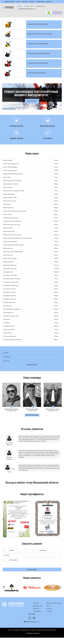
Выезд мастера (38, 606)
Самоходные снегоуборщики (38, 44)
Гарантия (49, 609)
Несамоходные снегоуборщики (39, 53)
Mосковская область (33, 633)
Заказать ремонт (10, 2)
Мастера (25, 2)
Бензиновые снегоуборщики (38, 24)
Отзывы (32, 2)
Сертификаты (37, 611)
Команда (36, 603)
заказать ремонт (32, 365)
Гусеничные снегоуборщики (37, 63)
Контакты (49, 2)
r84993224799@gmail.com (27, 9)
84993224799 (41, 6)
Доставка (36, 609)
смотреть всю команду (32, 415)
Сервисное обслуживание (54, 603)
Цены (19, 2)
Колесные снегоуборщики (37, 73)
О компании (40, 2)
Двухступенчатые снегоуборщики (40, 34)
